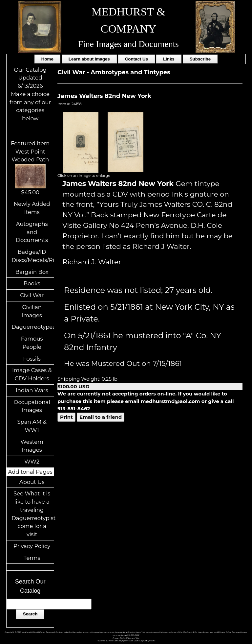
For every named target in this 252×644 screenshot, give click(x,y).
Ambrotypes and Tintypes (130, 72)
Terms (32, 558)
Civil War (32, 295)
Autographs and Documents (32, 232)
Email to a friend (101, 417)
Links (169, 59)
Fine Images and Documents (128, 44)
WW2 (32, 462)
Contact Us (136, 59)
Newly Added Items (32, 208)
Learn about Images (89, 59)
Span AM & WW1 (32, 426)
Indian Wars (32, 390)
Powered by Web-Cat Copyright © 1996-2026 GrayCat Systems (126, 641)
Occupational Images (32, 406)
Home (47, 59)
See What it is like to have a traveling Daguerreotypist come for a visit (33, 514)
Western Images (32, 446)
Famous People (32, 343)
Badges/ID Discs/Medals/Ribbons (33, 256)
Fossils (32, 359)
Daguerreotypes (33, 327)
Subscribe (200, 59)
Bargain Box (32, 272)
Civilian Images (32, 311)
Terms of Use (133, 638)
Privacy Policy (32, 546)
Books (32, 283)
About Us (32, 482)
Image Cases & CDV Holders (32, 374)
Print (66, 417)
